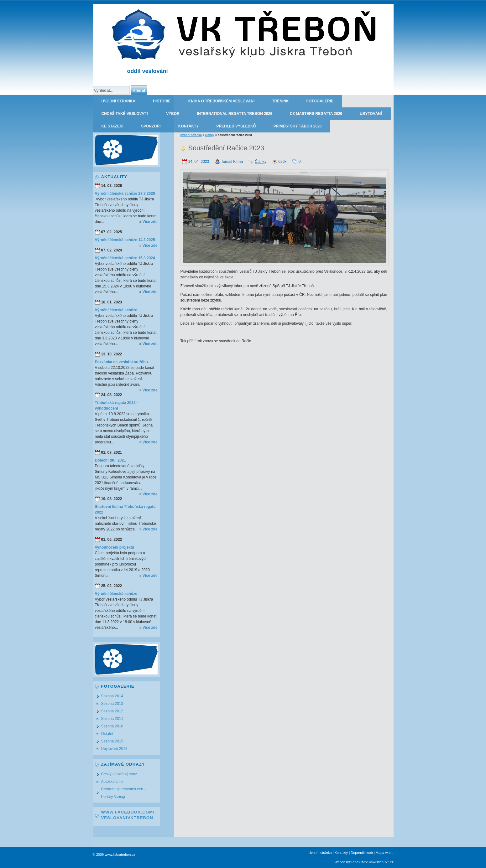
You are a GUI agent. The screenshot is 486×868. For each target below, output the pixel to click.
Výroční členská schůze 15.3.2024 (125, 258)
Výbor (173, 114)
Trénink (280, 101)
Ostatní (107, 734)
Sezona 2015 (112, 741)
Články (210, 135)
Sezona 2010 (112, 726)
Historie (162, 101)
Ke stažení (112, 126)
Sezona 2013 (112, 704)
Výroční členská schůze (116, 310)
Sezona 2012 (112, 711)
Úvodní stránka (119, 101)
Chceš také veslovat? (125, 114)
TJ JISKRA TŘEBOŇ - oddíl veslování (357, 10)
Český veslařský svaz (119, 774)
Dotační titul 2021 (110, 460)
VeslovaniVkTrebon (127, 818)
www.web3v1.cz (381, 862)
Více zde (150, 222)
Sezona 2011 (112, 719)
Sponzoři (151, 126)
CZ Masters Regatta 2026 (316, 114)
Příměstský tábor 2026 (297, 126)
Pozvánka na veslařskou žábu (121, 362)
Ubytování (371, 114)
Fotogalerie (320, 101)
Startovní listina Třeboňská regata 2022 (125, 509)
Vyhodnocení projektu (115, 547)
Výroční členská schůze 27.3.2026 (125, 194)
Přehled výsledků (236, 126)
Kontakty (189, 126)
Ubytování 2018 (114, 749)
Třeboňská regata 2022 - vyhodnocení (116, 406)
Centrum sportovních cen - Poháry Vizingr (123, 793)
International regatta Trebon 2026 (235, 114)
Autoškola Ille (112, 782)
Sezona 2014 (112, 696)
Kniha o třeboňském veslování (222, 101)
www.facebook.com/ (128, 812)
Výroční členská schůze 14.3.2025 (125, 240)
